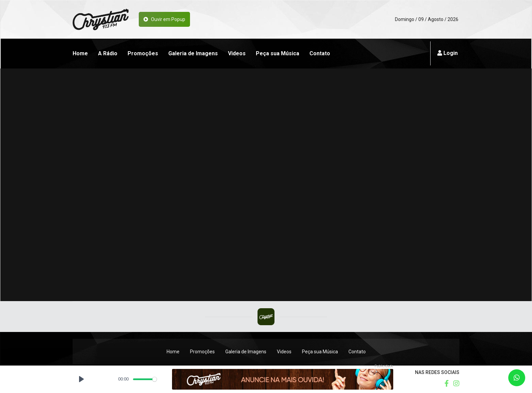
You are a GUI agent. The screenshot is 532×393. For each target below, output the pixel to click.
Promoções (143, 53)
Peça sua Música (278, 53)
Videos (237, 53)
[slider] (145, 379)
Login (448, 53)
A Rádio (108, 53)
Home (80, 53)
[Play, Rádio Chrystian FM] (81, 379)
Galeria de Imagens (193, 53)
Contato (320, 53)
